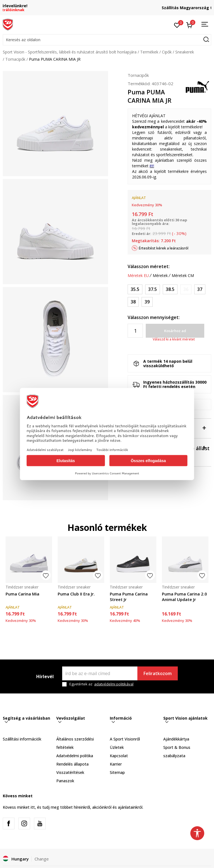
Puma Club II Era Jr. (76, 594)
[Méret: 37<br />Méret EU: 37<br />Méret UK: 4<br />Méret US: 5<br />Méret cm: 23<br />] (200, 289)
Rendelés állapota (72, 764)
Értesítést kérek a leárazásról (164, 248)
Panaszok (65, 781)
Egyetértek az (101, 684)
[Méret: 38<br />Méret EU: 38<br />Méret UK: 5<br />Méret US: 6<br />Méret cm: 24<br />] (133, 302)
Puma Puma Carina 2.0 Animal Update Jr (184, 597)
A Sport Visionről (125, 739)
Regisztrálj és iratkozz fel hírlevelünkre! (107, 6)
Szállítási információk (22, 739)
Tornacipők (15, 59)
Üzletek (117, 747)
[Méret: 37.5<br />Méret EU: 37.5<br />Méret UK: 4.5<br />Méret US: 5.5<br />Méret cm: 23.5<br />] (153, 289)
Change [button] (42, 859)
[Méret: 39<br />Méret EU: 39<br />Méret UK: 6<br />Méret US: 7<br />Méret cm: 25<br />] (147, 302)
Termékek (149, 52)
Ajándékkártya (176, 739)
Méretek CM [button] (183, 276)
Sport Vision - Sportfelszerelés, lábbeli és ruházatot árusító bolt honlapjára (70, 52)
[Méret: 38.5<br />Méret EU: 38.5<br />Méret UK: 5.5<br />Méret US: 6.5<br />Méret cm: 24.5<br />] (170, 289)
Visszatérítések (70, 772)
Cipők (167, 52)
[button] (107, 40)
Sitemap (117, 772)
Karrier (116, 764)
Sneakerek (185, 52)
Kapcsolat (119, 756)
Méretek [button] (160, 276)
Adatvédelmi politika (75, 756)
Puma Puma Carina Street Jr (129, 597)
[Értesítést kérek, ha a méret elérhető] (186, 289)
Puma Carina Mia (22, 594)
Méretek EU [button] (138, 276)
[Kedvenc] (177, 25)
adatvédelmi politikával (114, 684)
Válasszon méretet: (149, 266)
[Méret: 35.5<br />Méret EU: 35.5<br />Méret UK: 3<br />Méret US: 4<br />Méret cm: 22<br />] (135, 289)
